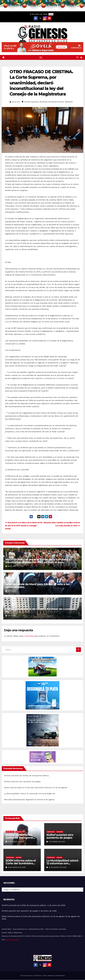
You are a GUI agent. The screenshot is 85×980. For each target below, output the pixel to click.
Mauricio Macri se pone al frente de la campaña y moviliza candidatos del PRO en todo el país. (38, 561)
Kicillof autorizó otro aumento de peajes (22, 782)
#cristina (43, 102)
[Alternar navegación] (41, 57)
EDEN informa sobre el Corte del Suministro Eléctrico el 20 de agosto (36, 788)
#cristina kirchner (56, 102)
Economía (19, 832)
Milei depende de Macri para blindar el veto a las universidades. (37, 586)
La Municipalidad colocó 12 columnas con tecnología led (30, 794)
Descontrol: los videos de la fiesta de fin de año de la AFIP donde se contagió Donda (24, 526)
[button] (77, 57)
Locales (59, 857)
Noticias (19, 857)
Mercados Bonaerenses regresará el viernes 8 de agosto (29, 800)
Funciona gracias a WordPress (31, 976)
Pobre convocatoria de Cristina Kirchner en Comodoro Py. (41, 610)
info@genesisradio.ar (12, 940)
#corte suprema (31, 102)
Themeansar (60, 976)
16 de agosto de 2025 (17, 867)
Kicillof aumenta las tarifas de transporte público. (27, 776)
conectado (29, 636)
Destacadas (10, 832)
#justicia (69, 102)
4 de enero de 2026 (16, 842)
